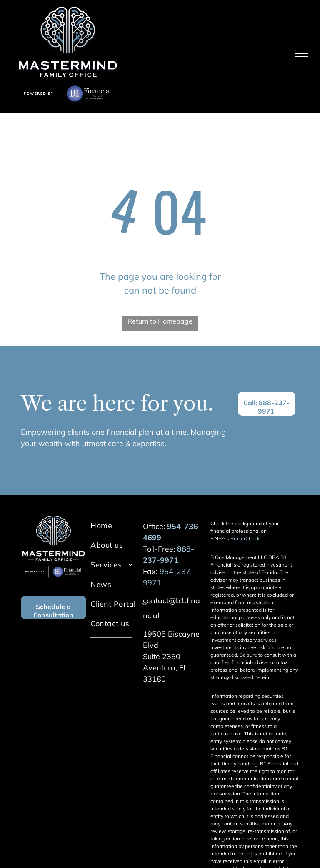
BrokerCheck (245, 538)
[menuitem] (124, 526)
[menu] (302, 57)
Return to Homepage (160, 321)
